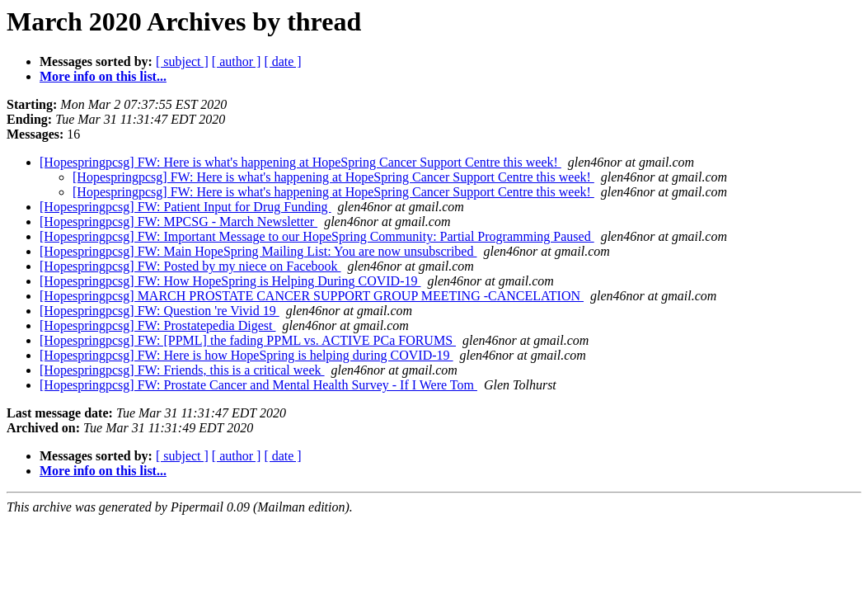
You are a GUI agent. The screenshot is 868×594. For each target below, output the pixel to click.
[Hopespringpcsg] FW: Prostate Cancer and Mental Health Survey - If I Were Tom (258, 385)
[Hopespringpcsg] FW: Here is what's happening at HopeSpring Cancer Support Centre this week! (300, 162)
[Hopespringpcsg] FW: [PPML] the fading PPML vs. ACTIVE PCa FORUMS (248, 340)
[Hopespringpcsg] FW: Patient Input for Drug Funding (185, 207)
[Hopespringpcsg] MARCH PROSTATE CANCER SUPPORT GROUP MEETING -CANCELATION (312, 296)
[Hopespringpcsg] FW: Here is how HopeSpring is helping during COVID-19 (246, 355)
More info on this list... (103, 76)
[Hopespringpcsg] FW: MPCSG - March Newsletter (178, 222)
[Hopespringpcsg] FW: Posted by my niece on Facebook (190, 266)
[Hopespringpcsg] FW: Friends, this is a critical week (182, 370)
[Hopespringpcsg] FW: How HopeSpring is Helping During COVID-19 (230, 281)
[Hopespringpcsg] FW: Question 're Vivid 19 (160, 311)
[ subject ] (182, 61)
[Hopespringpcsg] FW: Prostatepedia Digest (157, 325)
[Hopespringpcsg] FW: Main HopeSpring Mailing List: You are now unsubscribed (258, 251)
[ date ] (282, 61)
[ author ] (237, 61)
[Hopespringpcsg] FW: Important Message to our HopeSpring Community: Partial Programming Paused (317, 236)
